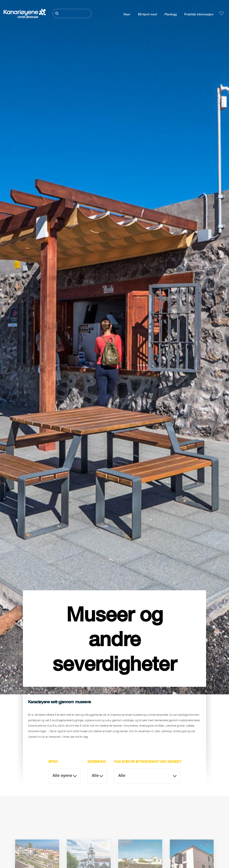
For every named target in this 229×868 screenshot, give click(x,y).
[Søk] (72, 13)
